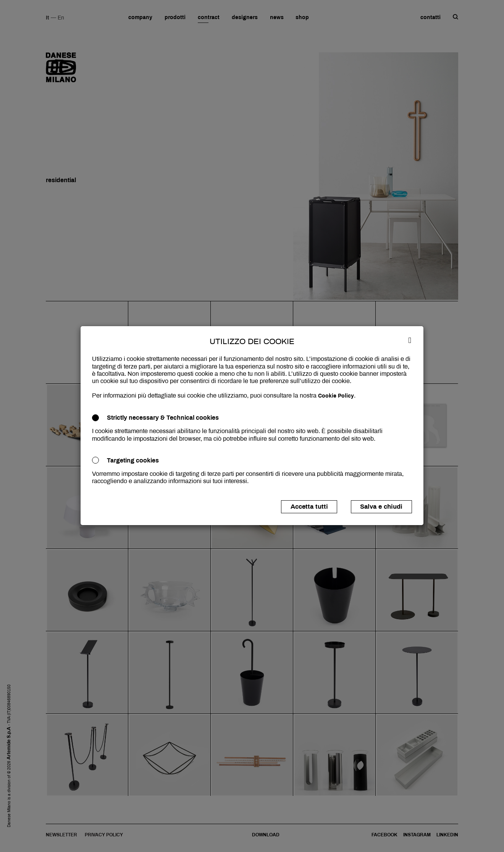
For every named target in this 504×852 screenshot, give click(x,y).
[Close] (410, 340)
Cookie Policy (336, 396)
